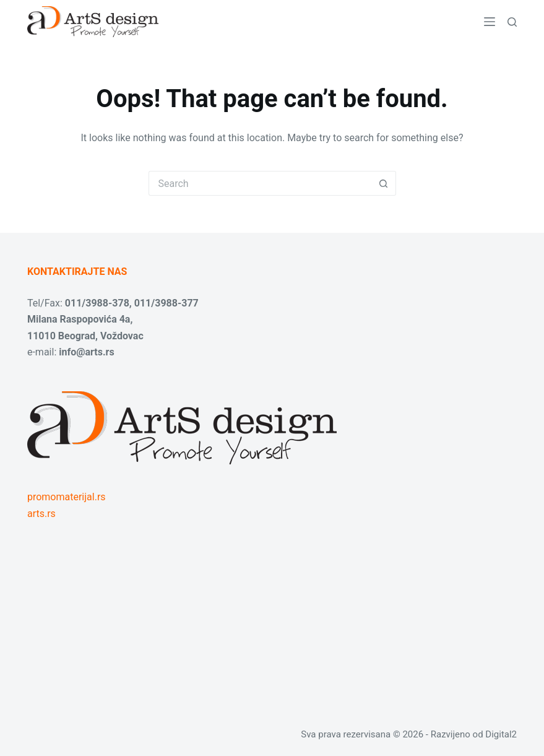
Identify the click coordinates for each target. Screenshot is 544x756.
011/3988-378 (97, 303)
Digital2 (501, 734)
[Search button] (384, 183)
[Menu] (490, 22)
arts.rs (41, 514)
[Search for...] (260, 183)
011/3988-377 (166, 303)
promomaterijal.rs (67, 497)
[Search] (512, 22)
